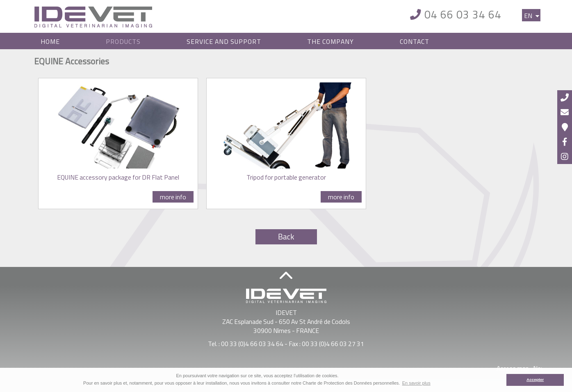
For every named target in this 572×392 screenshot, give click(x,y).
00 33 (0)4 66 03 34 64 (252, 344)
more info (173, 197)
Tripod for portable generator (286, 177)
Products (123, 41)
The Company (330, 41)
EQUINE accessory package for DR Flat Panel (118, 177)
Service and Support (224, 41)
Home (50, 41)
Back (286, 237)
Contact (415, 41)
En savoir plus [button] (416, 383)
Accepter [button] (535, 379)
